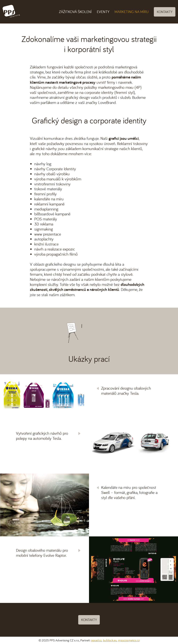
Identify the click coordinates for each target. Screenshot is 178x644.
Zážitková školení (75, 12)
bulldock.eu (110, 640)
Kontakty (165, 12)
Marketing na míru (132, 12)
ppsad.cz (96, 640)
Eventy (103, 12)
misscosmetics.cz (129, 640)
